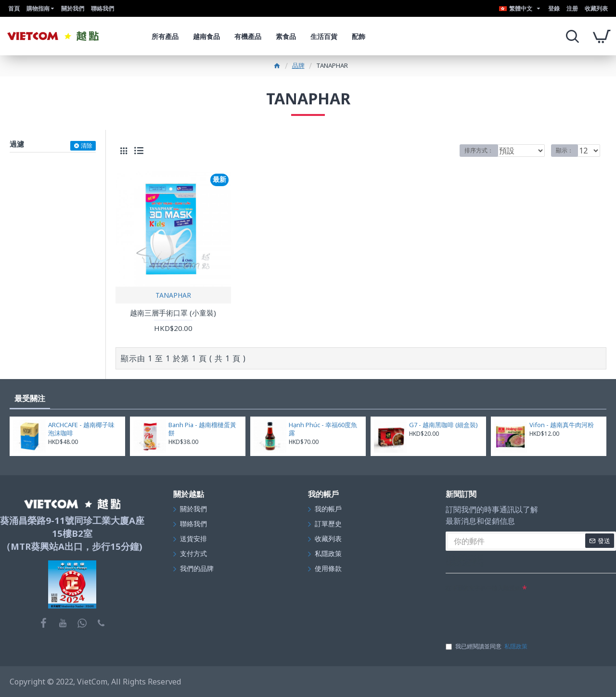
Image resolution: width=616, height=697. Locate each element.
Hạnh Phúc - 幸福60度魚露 (323, 429)
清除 (87, 146)
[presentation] (519, 614)
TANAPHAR (173, 295)
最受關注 (30, 398)
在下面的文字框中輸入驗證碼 (483, 588)
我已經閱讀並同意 (487, 646)
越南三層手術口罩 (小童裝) (173, 313)
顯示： (567, 150)
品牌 (298, 65)
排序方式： (478, 150)
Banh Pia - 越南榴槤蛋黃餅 (202, 429)
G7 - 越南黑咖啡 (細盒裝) (443, 425)
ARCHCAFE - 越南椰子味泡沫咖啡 (81, 429)
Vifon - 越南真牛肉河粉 (562, 425)
